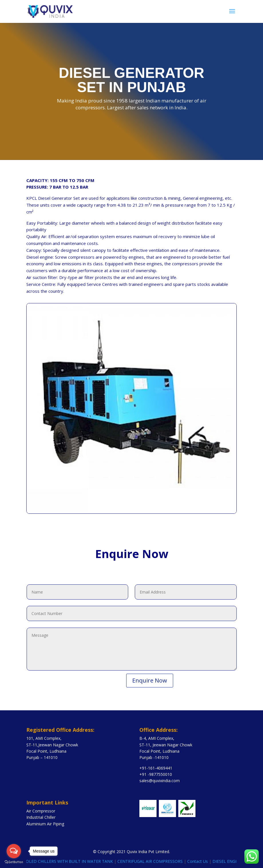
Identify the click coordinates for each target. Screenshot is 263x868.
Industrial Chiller (41, 817)
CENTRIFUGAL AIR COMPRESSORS (155, 861)
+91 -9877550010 (156, 774)
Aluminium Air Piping (45, 824)
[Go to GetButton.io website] (14, 862)
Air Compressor (41, 811)
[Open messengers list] (14, 851)
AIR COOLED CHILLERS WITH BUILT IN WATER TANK (67, 861)
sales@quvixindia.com (160, 781)
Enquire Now (150, 680)
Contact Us (202, 861)
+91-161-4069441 (156, 768)
